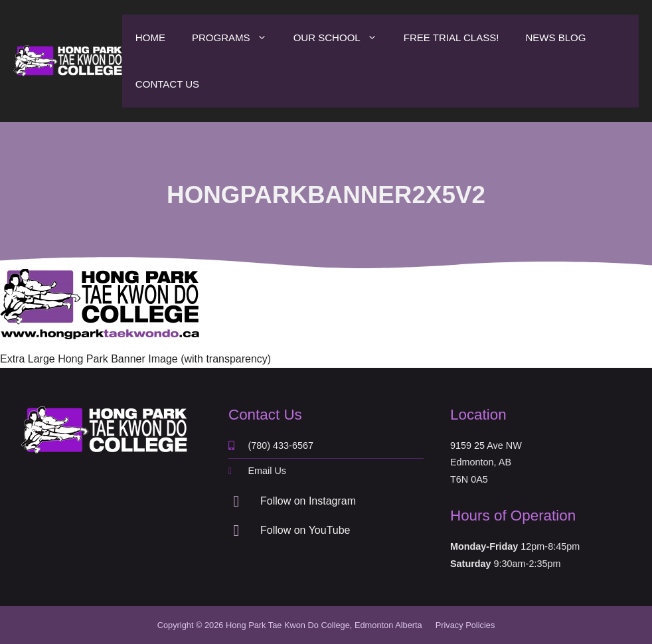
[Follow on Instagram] (236, 501)
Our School (342, 38)
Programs (236, 38)
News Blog (555, 38)
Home (150, 38)
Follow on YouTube (305, 530)
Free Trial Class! (451, 38)
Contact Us (167, 84)
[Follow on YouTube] (236, 530)
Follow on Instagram (308, 501)
